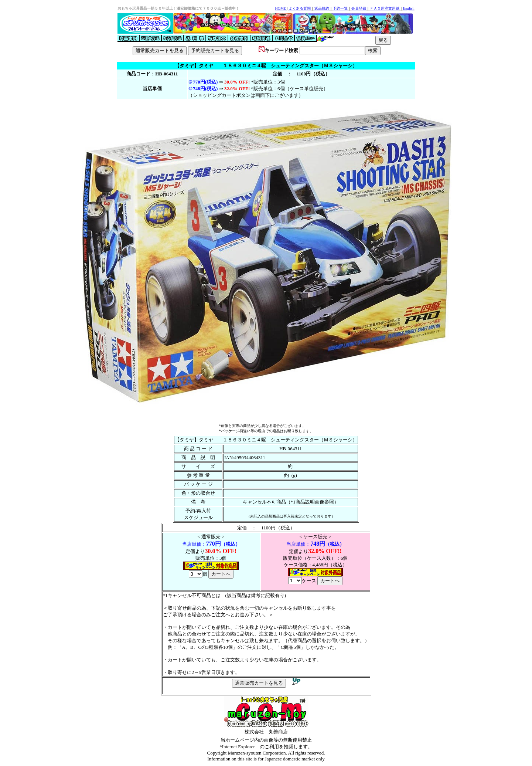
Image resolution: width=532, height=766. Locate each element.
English (409, 8)
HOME (280, 8)
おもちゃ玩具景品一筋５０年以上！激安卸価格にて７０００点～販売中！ (178, 8)
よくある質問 (300, 8)
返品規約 (322, 8)
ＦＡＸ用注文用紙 (385, 8)
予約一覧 (340, 8)
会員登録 (359, 8)
